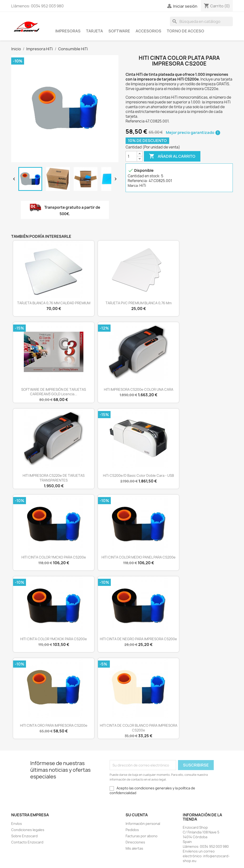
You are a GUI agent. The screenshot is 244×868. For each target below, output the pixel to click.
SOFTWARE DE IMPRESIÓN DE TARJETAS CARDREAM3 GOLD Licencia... (54, 392)
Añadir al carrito (172, 156)
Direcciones (135, 842)
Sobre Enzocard (24, 836)
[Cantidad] (131, 156)
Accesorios (148, 31)
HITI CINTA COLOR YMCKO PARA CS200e (54, 557)
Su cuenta (137, 815)
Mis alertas (134, 848)
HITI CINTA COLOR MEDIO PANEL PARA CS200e (139, 557)
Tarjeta (94, 31)
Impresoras (68, 31)
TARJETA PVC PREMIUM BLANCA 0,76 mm (139, 303)
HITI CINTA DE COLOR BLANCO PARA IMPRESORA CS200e (139, 728)
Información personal (143, 824)
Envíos (17, 824)
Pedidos (132, 830)
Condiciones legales (28, 830)
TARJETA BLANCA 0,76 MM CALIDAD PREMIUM (54, 303)
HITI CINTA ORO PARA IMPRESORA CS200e (54, 725)
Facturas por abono (142, 836)
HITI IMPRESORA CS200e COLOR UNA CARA (139, 389)
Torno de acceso (186, 31)
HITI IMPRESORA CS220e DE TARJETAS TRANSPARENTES (54, 478)
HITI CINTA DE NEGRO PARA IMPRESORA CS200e (138, 639)
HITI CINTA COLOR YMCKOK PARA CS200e (54, 639)
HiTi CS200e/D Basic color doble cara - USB (138, 475)
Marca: (133, 185)
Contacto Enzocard (27, 842)
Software (119, 31)
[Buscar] (201, 21)
